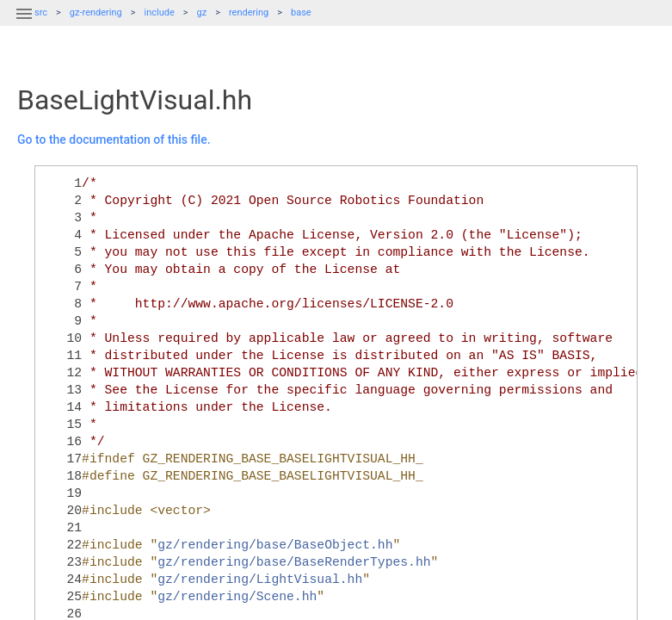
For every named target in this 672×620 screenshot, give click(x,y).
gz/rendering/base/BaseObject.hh (275, 545)
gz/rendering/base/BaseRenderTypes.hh (294, 562)
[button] (24, 24)
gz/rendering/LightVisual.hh (260, 580)
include (160, 12)
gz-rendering (96, 12)
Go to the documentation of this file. (114, 139)
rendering (249, 12)
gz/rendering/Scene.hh (237, 597)
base (301, 12)
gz (202, 12)
